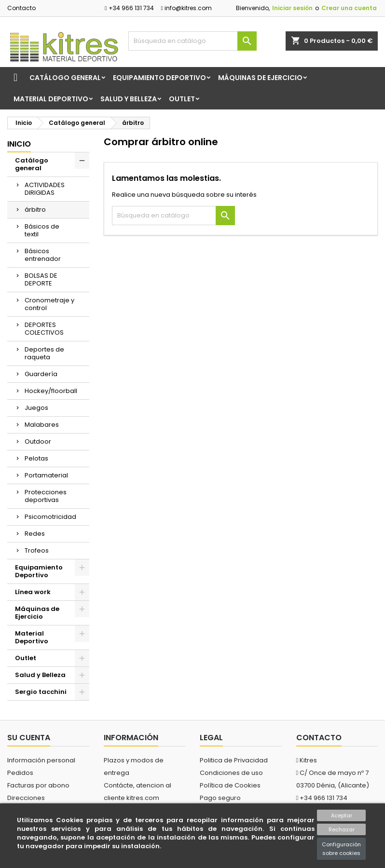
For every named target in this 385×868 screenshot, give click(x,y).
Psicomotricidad (50, 517)
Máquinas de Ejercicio (260, 78)
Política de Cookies (230, 785)
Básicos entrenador (43, 255)
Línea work (33, 592)
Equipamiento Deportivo (159, 78)
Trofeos (37, 550)
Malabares (42, 425)
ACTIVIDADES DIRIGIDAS (45, 189)
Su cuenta (29, 738)
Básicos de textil (42, 230)
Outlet (182, 99)
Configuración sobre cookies (341, 849)
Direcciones (26, 798)
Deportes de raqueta (44, 353)
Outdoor (38, 441)
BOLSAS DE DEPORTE (41, 279)
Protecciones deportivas (46, 496)
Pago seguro (220, 798)
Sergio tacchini (41, 692)
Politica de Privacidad (234, 760)
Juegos (36, 408)
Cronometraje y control (49, 304)
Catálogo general (65, 78)
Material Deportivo (51, 99)
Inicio (19, 144)
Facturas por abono (38, 785)
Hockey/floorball (51, 391)
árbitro (35, 210)
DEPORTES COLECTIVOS (44, 329)
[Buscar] (192, 41)
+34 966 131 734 (129, 8)
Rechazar (342, 829)
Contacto (21, 8)
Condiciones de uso (231, 773)
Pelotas (36, 458)
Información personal (41, 760)
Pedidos (20, 773)
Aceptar (342, 815)
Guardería (41, 374)
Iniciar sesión (292, 8)
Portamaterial (46, 475)
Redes (35, 534)
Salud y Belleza (129, 99)
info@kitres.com (186, 8)
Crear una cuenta (349, 8)
